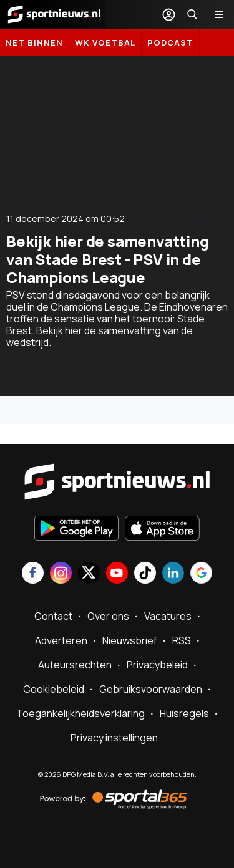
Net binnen (34, 42)
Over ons (108, 616)
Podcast (170, 42)
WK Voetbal (105, 42)
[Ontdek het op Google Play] (76, 529)
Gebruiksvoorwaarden (151, 689)
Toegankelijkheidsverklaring (80, 713)
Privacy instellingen (114, 738)
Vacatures (168, 616)
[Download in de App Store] (162, 529)
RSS (182, 640)
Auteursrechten (75, 665)
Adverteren (61, 640)
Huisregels (184, 713)
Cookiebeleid (54, 689)
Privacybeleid (157, 665)
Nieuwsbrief (130, 640)
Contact (53, 616)
